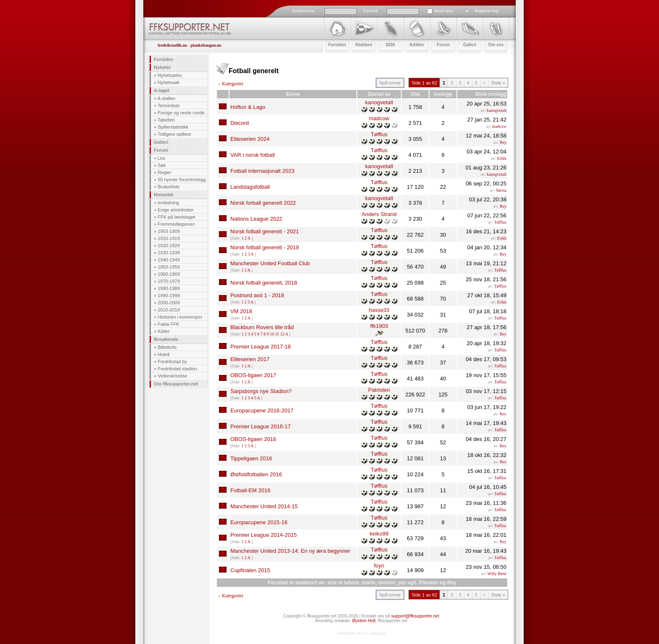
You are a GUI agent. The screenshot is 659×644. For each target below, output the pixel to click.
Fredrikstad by (172, 362)
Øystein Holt (364, 621)
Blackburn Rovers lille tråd (262, 327)
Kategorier (233, 84)
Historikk (164, 195)
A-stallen (167, 98)
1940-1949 (169, 260)
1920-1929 (169, 245)
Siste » (498, 83)
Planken (429, 583)
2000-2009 (169, 303)
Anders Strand (379, 214)
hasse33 (379, 310)
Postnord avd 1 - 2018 (257, 295)
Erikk (502, 158)
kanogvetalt (379, 102)
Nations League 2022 (256, 219)
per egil (407, 583)
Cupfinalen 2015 (250, 570)
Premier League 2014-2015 (264, 535)
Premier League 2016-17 (261, 426)
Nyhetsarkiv (170, 75)
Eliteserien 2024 (250, 139)
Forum (161, 150)
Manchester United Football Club (270, 263)
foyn (379, 566)
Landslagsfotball (250, 187)
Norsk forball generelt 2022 (263, 203)
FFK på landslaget (176, 217)
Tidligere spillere (174, 134)
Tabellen (166, 120)
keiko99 (379, 534)
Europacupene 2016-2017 (262, 410)
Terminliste (169, 106)
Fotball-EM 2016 (250, 490)
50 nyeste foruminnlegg (182, 179)
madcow (379, 118)
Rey (503, 142)
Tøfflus (379, 134)
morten (387, 583)
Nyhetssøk (169, 82)
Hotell (163, 354)
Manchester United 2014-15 (264, 506)
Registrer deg (486, 11)
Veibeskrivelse (172, 376)
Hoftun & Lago (248, 107)
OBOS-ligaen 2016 (253, 439)
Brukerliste (169, 187)
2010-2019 (169, 310)
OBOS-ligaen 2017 (253, 375)
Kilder (163, 331)
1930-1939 (169, 253)
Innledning (168, 203)
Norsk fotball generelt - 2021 (265, 231)
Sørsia (501, 190)
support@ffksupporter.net (415, 616)
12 (282, 334)
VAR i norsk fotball (253, 155)
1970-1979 (169, 281)
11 (277, 334)
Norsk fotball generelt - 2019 (265, 247)
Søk (162, 165)
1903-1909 (169, 231)
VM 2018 (241, 311)
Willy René (497, 574)
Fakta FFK (168, 324)
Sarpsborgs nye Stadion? (261, 391)
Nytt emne (390, 83)
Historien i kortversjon (180, 317)
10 (272, 334)
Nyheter (162, 67)
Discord (240, 123)
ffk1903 (379, 326)
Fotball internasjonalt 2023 (262, 171)
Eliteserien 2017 (250, 359)
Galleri (161, 142)
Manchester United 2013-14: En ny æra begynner (290, 551)
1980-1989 (169, 288)
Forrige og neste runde (181, 113)
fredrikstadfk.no (172, 45)
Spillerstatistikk (173, 127)
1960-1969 (169, 274)
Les (161, 158)
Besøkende (166, 339)
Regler (164, 172)
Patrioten (379, 390)
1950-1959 (169, 267)
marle (369, 583)
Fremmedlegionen (176, 224)
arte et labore (343, 583)
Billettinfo (167, 347)
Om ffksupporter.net (176, 384)
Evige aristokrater (176, 210)
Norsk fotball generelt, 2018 (264, 283)
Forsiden (163, 59)
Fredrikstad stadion (177, 369)
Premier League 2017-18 (261, 347)
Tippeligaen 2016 (251, 458)
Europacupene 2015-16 (259, 522)
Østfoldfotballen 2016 (256, 474)
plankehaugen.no (206, 45)
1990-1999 (169, 296)
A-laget (162, 90)
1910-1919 (169, 238)
